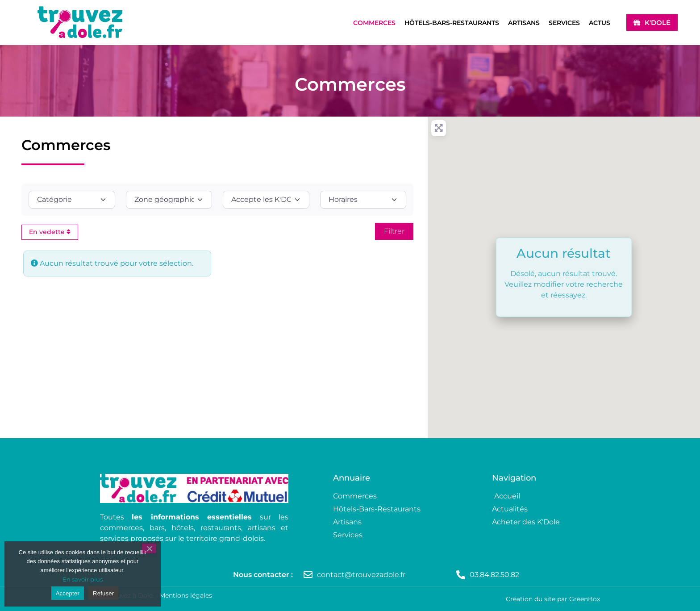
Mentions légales (186, 595)
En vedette (50, 232)
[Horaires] (363, 200)
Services (564, 23)
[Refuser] (149, 548)
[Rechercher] (394, 231)
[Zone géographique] (169, 200)
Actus (600, 23)
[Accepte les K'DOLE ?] (266, 200)
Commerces (374, 23)
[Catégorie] (72, 200)
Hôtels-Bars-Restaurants (452, 23)
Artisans (524, 23)
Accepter (68, 593)
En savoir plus (83, 579)
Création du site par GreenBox (553, 599)
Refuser (103, 593)
